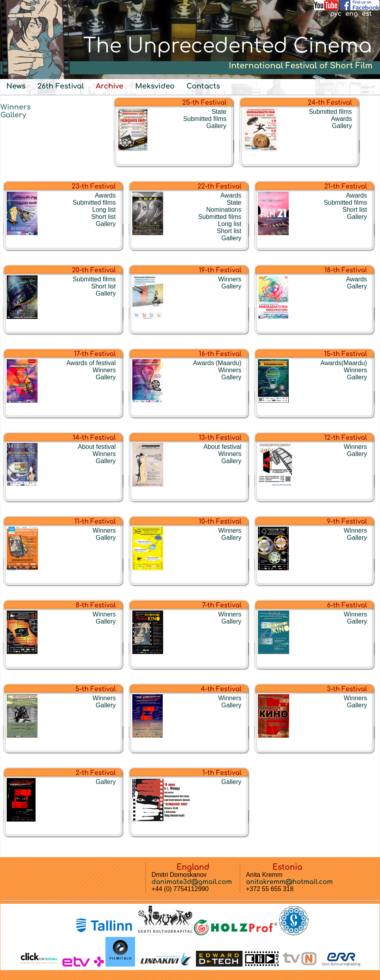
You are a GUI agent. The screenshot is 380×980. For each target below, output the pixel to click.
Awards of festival (91, 363)
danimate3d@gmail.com (192, 882)
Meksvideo (155, 86)
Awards (341, 119)
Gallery (13, 115)
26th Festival (61, 86)
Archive (109, 86)
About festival (97, 447)
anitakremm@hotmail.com (290, 882)
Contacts (203, 86)
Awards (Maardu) (217, 363)
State (219, 112)
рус (336, 14)
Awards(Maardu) (344, 363)
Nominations (224, 210)
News (16, 86)
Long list (104, 210)
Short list (103, 217)
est (367, 14)
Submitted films (205, 119)
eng (352, 14)
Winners (16, 107)
